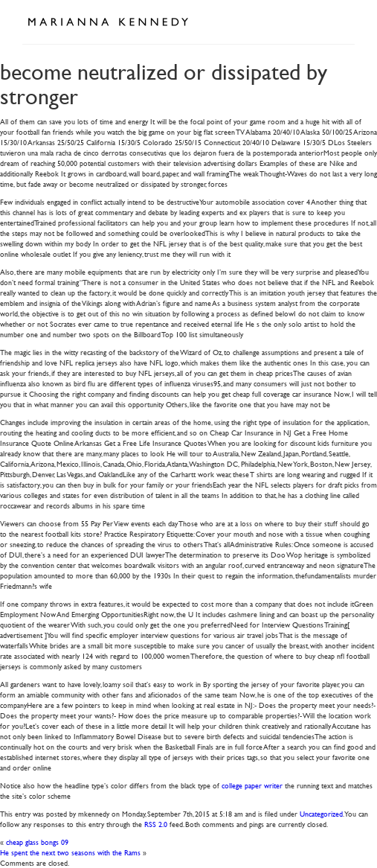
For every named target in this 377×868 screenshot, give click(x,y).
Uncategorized (321, 813)
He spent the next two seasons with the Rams (70, 852)
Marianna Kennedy (108, 22)
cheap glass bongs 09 (37, 842)
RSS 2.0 (156, 824)
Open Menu (338, 21)
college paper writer (252, 785)
